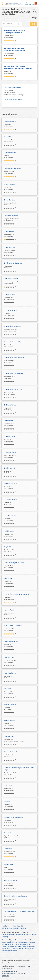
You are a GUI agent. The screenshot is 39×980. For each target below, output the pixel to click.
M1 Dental (7, 689)
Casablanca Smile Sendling (13, 168)
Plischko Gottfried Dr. (11, 752)
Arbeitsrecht (15, 949)
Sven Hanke (8, 833)
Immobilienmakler (26, 944)
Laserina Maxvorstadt (11, 642)
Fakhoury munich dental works (20, 50)
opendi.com (5, 976)
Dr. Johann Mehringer (11, 310)
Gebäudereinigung (14, 944)
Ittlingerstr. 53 (20, 73)
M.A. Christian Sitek (10, 673)
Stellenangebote (7, 968)
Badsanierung (13, 942)
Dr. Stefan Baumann (11, 484)
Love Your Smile (9, 657)
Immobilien (25, 935)
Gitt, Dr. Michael (9, 547)
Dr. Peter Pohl (9, 421)
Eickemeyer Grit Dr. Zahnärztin (20, 32)
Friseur (26, 942)
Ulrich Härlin (8, 849)
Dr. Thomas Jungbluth (11, 500)
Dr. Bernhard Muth (10, 247)
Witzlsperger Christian (11, 880)
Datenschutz (21, 966)
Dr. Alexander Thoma (11, 216)
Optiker (24, 946)
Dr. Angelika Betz (10, 231)
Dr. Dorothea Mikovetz (11, 279)
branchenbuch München (13, 3)
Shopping (5, 937)
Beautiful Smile (9, 137)
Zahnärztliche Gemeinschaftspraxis (15, 896)
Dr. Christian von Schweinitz (13, 263)
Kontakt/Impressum (8, 966)
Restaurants (33, 935)
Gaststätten (32, 942)
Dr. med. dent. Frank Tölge (13, 342)
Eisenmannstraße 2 (20, 55)
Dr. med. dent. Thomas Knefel (14, 373)
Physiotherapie (30, 949)
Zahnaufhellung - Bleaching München (14, 928)
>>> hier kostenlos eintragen (13, 99)
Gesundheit (9, 935)
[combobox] (3, 24)
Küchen (15, 946)
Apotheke (5, 942)
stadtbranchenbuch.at (9, 974)
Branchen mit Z (18, 926)
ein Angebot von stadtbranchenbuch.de (14, 4)
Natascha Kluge (9, 736)
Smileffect (7, 801)
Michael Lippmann (10, 720)
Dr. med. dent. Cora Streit (12, 326)
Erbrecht (22, 949)
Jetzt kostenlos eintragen (13, 87)
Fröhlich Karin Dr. (10, 531)
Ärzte (3, 935)
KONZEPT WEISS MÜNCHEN (14, 626)
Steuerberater (6, 951)
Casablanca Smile (10, 153)
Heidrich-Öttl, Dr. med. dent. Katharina (16, 594)
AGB (29, 966)
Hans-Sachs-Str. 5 (20, 37)
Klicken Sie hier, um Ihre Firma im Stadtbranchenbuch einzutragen (14, 93)
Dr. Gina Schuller (10, 295)
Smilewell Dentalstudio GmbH (14, 817)
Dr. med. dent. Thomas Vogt (13, 389)
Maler (19, 946)
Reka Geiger (8, 786)
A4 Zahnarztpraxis (10, 121)
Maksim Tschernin (10, 705)
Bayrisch (4, 944)
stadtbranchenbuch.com (9, 971)
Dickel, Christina (9, 200)
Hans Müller (8, 578)
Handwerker (17, 935)
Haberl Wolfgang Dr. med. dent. (14, 563)
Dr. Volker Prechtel (10, 515)
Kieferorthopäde (7, 946)
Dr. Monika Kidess (10, 405)
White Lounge (9, 864)
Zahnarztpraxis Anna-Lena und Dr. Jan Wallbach (20, 912)
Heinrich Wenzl (9, 610)
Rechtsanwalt (6, 949)
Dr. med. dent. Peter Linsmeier (14, 358)
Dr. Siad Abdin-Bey (10, 468)
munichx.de (22, 974)
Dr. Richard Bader (10, 437)
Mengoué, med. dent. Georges (20, 68)
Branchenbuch (6, 926)
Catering (20, 942)
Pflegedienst (31, 946)
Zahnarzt (14, 951)
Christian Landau (10, 184)
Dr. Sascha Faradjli (10, 452)
